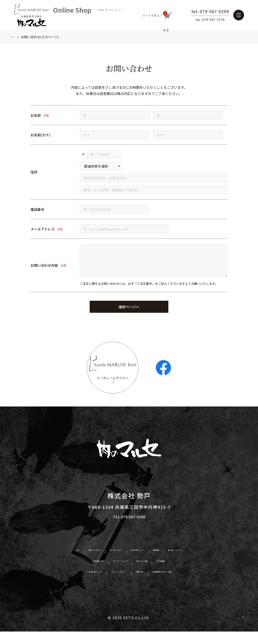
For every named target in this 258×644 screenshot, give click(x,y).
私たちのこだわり (106, 564)
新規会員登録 (94, 15)
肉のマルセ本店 (153, 575)
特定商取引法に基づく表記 (188, 586)
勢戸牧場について (144, 564)
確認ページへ (129, 307)
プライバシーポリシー (112, 586)
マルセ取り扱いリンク (66, 586)
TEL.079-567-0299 (129, 529)
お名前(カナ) (40, 135)
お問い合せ (148, 586)
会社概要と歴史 (77, 575)
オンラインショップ (115, 575)
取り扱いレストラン (208, 564)
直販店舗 (175, 564)
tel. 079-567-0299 (221, 12)
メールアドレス (43, 229)
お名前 (36, 115)
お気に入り (112, 15)
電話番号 (37, 209)
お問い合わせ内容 (44, 265)
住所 (34, 172)
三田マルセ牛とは (68, 564)
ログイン (128, 15)
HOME (39, 564)
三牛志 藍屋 (184, 575)
